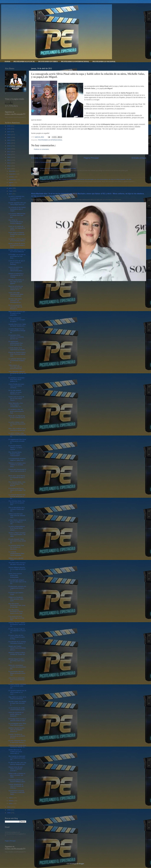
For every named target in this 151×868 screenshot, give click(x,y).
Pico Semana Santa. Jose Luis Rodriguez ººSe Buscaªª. (17, 484)
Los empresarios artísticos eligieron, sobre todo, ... (17, 459)
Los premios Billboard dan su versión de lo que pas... (17, 215)
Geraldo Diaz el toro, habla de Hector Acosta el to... (17, 325)
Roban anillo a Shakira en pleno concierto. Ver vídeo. (17, 775)
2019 (9, 146)
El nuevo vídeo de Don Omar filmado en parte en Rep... (17, 637)
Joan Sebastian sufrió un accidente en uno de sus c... (17, 373)
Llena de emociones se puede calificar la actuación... (16, 714)
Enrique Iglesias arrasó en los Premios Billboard (17, 251)
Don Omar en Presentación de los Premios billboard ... (16, 222)
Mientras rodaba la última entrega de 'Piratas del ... (17, 654)
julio (10, 185)
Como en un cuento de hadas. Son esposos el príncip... (17, 228)
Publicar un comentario (41, 149)
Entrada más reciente (41, 158)
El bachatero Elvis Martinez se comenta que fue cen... (16, 337)
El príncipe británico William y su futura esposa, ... (15, 447)
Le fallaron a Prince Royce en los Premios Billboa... (17, 240)
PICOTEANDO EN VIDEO (48, 62)
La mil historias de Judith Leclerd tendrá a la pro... (17, 709)
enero (11, 803)
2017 (9, 152)
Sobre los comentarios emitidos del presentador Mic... (17, 667)
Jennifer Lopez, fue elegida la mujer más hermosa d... (17, 703)
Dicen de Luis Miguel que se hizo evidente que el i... (17, 418)
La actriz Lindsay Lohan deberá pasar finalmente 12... (17, 435)
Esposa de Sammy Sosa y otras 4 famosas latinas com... (17, 354)
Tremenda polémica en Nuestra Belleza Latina (17, 781)
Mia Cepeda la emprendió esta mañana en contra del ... (17, 758)
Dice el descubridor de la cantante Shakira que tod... (17, 509)
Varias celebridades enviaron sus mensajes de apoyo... (17, 320)
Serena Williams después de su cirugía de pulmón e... (17, 569)
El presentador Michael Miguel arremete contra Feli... (17, 673)
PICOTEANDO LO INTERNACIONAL (75, 62)
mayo (11, 191)
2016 (9, 154)
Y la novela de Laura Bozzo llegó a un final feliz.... (16, 618)
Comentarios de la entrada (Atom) (51, 162)
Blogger (81, 864)
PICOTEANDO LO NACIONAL (104, 62)
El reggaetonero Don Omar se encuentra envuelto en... (17, 441)
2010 (9, 807)
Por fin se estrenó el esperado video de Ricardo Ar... (15, 307)
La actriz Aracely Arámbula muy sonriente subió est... (17, 686)
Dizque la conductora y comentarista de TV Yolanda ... (16, 275)
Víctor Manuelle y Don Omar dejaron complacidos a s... (16, 405)
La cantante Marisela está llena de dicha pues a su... (17, 496)
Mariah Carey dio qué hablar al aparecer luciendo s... (16, 769)
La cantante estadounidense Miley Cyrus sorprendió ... (16, 554)
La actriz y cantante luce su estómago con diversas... (16, 198)
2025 (9, 129)
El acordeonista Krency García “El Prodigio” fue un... (17, 490)
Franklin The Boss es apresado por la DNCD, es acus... (17, 736)
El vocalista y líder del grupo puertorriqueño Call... (16, 411)
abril (10, 194)
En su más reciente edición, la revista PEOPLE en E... (15, 392)
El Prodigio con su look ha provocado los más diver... (17, 256)
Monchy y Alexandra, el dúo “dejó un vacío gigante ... (16, 282)
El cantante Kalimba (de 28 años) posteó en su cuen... (17, 692)
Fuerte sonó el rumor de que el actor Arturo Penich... (16, 399)
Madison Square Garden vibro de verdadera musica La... (17, 730)
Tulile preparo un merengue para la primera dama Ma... (16, 367)
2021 (9, 140)
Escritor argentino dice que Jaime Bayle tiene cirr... (17, 204)
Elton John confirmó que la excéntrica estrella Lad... (17, 429)
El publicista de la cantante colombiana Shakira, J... (17, 643)
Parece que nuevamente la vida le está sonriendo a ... (17, 471)
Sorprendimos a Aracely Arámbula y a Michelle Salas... (17, 792)
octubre (12, 177)
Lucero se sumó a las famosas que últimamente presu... (16, 269)
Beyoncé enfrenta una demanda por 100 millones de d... (16, 288)
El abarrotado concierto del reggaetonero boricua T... (17, 588)
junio (11, 188)
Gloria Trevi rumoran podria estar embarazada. (15, 575)
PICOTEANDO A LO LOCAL (24, 62)
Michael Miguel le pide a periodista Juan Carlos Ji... (17, 661)
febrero (11, 801)
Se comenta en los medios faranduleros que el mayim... (17, 209)
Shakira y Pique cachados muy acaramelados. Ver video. (17, 535)
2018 (9, 149)
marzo (11, 798)
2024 (9, 132)
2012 (9, 166)
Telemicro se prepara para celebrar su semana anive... (17, 465)
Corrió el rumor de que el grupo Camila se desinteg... (17, 263)
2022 (9, 137)
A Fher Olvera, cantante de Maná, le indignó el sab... (17, 522)
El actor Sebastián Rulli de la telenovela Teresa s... (17, 741)
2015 (9, 157)
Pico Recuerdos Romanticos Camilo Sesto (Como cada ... (16, 612)
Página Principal (91, 158)
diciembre (12, 171)
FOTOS (8, 62)
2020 (9, 143)
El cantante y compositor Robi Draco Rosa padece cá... (17, 380)
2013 (9, 163)
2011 (9, 169)
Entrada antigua (139, 158)
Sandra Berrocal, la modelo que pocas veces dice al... (15, 752)
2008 (9, 813)
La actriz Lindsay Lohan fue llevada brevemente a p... (17, 424)
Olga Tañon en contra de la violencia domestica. (17, 698)
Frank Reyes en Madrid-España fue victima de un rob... (17, 234)
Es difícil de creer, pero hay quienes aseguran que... (17, 763)
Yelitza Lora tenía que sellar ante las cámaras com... (17, 515)
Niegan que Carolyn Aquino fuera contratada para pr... (17, 648)
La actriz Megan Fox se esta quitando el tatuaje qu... (17, 331)
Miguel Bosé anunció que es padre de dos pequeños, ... (17, 313)
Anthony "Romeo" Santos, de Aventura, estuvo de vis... (17, 624)
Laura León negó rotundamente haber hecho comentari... (16, 294)
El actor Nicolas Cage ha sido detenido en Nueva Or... (17, 631)
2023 (9, 135)
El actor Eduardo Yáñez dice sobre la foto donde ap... (17, 541)
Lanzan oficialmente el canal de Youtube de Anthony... (16, 786)
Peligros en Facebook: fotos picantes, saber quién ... (16, 599)
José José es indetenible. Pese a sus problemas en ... (17, 680)
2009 (9, 810)
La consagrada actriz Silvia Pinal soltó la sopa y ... (17, 724)
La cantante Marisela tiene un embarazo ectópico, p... (17, 360)
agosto (11, 182)
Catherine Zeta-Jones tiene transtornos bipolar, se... (17, 746)
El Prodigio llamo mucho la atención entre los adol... (17, 720)
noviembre (13, 174)
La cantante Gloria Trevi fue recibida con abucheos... (16, 547)
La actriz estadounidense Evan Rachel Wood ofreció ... (17, 528)
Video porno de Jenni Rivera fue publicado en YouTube (58, 168)
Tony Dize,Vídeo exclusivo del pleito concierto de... (17, 564)
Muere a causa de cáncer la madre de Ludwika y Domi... (17, 245)
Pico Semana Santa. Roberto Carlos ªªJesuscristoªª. (15, 454)
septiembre (13, 180)
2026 (9, 126)
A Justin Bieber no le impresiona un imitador (17, 349)
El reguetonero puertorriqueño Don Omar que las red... (16, 343)
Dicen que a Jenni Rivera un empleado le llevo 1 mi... (17, 477)
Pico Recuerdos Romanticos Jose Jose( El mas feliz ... (17, 605)
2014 (9, 160)
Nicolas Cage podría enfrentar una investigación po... (15, 301)
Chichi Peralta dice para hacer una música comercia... (16, 386)
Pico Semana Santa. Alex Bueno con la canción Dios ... (17, 503)
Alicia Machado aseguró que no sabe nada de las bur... (17, 582)
